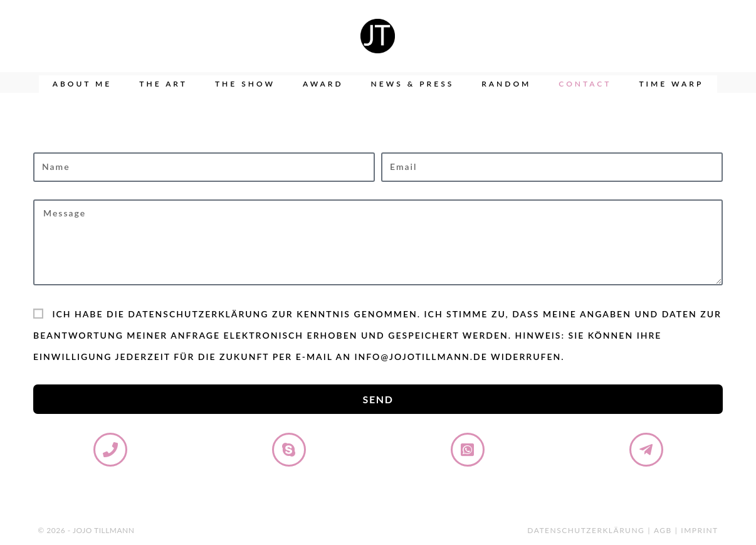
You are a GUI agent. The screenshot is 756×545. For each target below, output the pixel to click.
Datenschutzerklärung (586, 530)
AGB (663, 530)
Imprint (699, 530)
